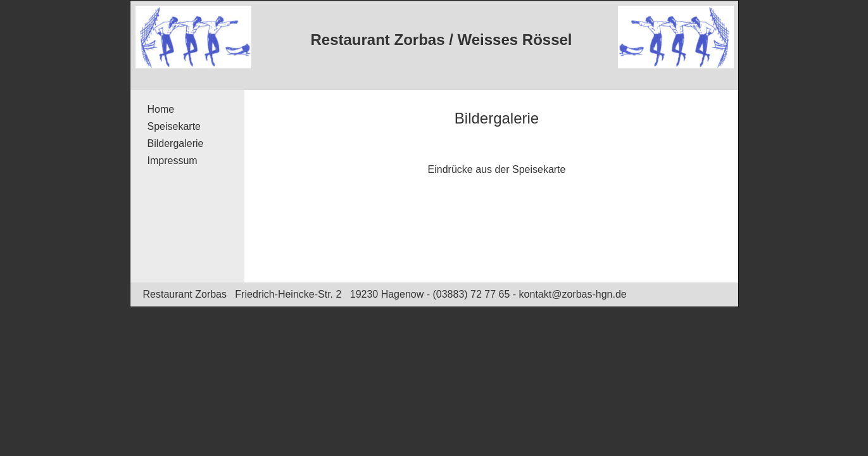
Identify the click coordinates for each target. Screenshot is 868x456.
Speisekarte (174, 126)
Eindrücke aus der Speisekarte (497, 169)
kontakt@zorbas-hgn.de (573, 294)
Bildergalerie (176, 143)
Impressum (173, 161)
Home (161, 109)
